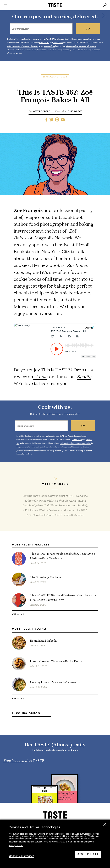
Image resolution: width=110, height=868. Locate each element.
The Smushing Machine (46, 577)
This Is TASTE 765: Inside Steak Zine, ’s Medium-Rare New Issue (62, 556)
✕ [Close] (105, 824)
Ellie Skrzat (75, 111)
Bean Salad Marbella (43, 640)
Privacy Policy (59, 842)
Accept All (88, 854)
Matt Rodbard (42, 111)
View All (19, 614)
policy (60, 50)
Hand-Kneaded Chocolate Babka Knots (56, 661)
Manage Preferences (21, 856)
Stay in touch (14, 760)
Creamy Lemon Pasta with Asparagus (55, 682)
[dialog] (55, 844)
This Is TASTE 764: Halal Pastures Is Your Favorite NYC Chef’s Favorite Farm (63, 597)
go (88, 29)
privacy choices (16, 846)
